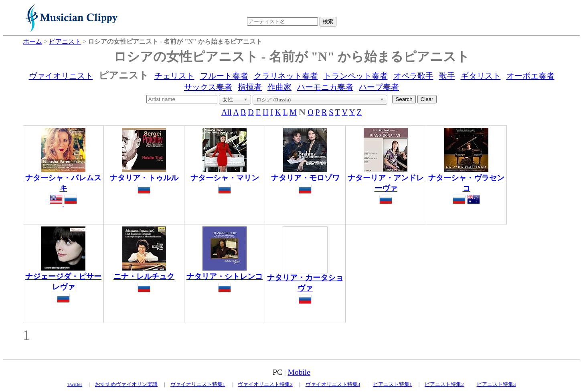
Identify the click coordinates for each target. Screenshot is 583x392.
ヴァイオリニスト (61, 76)
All (227, 112)
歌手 (447, 76)
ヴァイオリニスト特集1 (198, 384)
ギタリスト (481, 76)
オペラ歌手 (413, 76)
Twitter (75, 384)
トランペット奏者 (356, 76)
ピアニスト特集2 (444, 384)
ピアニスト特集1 (393, 384)
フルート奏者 (224, 76)
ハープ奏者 (379, 87)
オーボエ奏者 (530, 76)
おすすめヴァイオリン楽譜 (126, 384)
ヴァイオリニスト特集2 (265, 384)
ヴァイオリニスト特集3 (333, 384)
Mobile (299, 372)
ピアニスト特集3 (496, 384)
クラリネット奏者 (286, 76)
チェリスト (174, 76)
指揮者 (250, 87)
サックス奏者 (208, 87)
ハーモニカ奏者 (325, 87)
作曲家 (279, 87)
